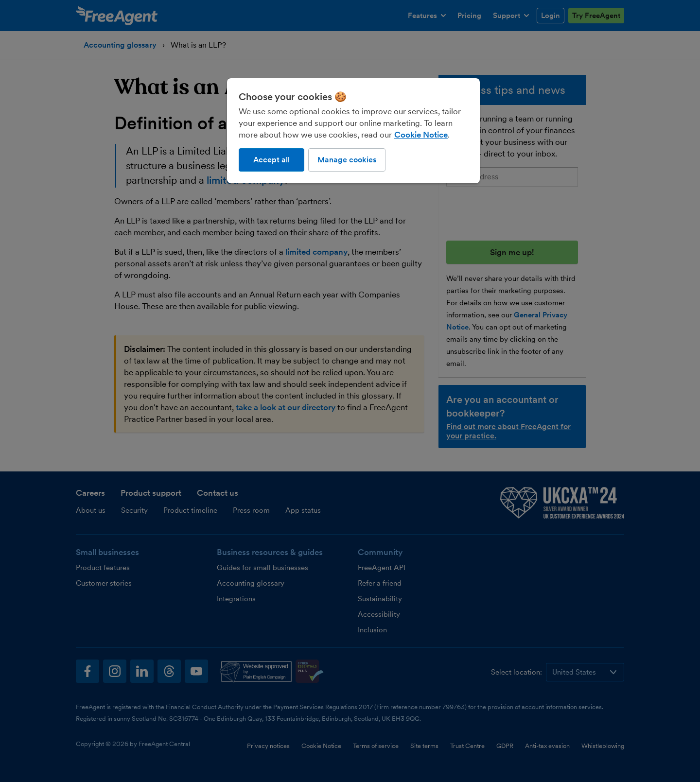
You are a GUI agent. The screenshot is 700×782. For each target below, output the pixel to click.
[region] (353, 131)
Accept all (271, 160)
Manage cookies (347, 160)
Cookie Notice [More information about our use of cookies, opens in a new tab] (421, 135)
